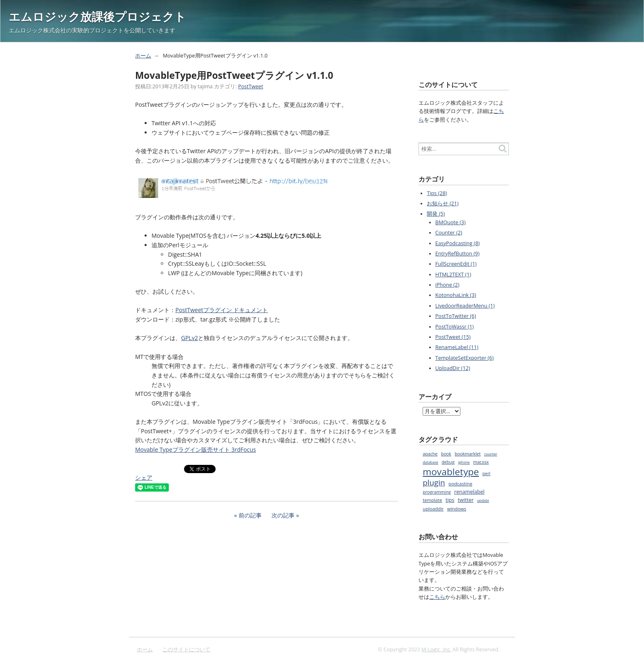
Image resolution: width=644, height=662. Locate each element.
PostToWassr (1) (455, 327)
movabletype (451, 472)
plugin (434, 483)
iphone (464, 462)
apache (430, 454)
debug (448, 462)
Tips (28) (437, 193)
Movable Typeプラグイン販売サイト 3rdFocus (195, 449)
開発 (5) (436, 214)
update (483, 501)
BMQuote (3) (451, 222)
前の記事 (250, 515)
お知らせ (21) (443, 203)
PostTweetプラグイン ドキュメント (222, 310)
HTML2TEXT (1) (453, 275)
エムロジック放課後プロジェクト (97, 16)
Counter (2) (449, 233)
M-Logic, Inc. (436, 649)
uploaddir (433, 509)
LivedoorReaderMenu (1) (465, 306)
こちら (437, 597)
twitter (466, 500)
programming (437, 492)
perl (486, 474)
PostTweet (251, 86)
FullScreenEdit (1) (456, 264)
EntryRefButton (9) (458, 254)
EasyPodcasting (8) (458, 243)
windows (457, 509)
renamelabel (469, 492)
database (430, 462)
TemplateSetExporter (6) (465, 358)
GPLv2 (190, 338)
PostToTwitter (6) (456, 316)
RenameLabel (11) (457, 347)
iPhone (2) (447, 285)
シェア (144, 477)
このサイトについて (186, 649)
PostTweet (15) (453, 337)
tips (450, 500)
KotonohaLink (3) (456, 295)
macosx (481, 462)
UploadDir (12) (453, 368)
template (432, 500)
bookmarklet (468, 454)
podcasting (460, 484)
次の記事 (283, 515)
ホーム (143, 56)
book (446, 454)
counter (491, 454)
